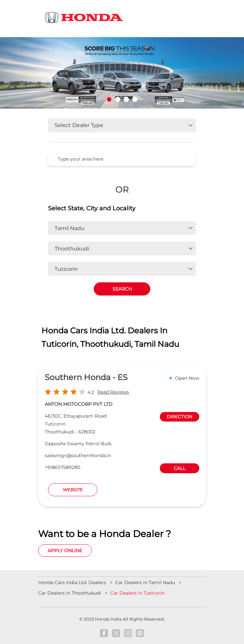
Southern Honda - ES (86, 377)
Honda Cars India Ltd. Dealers (73, 582)
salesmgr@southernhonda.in (78, 455)
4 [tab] (135, 99)
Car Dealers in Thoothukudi (70, 593)
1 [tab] (109, 99)
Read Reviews (113, 392)
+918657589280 (62, 467)
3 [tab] (126, 99)
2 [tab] (118, 99)
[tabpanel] (122, 73)
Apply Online (65, 551)
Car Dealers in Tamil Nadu (145, 582)
